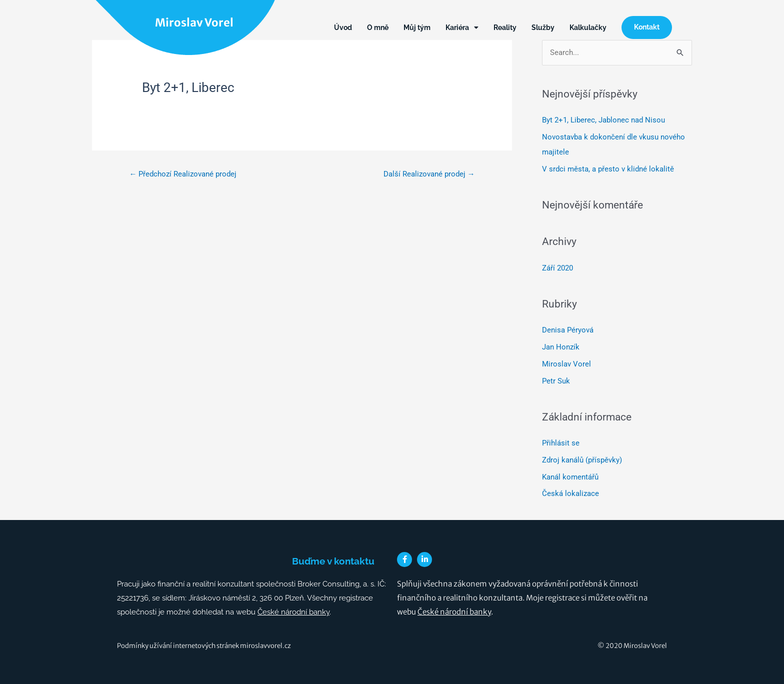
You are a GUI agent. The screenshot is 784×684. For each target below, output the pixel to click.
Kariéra (462, 27)
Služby (543, 27)
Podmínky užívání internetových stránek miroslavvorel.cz (204, 646)
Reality (505, 27)
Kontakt (647, 27)
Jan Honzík (561, 347)
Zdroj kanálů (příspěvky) (582, 460)
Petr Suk (556, 381)
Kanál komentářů (570, 477)
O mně (378, 27)
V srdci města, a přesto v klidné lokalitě (608, 169)
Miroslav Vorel (194, 22)
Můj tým (417, 27)
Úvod (343, 27)
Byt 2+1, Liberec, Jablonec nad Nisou (603, 120)
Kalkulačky (588, 27)
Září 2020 (557, 268)
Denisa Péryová (568, 330)
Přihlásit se (561, 443)
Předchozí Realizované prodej (183, 174)
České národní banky (293, 612)
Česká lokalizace (570, 493)
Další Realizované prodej (429, 174)
